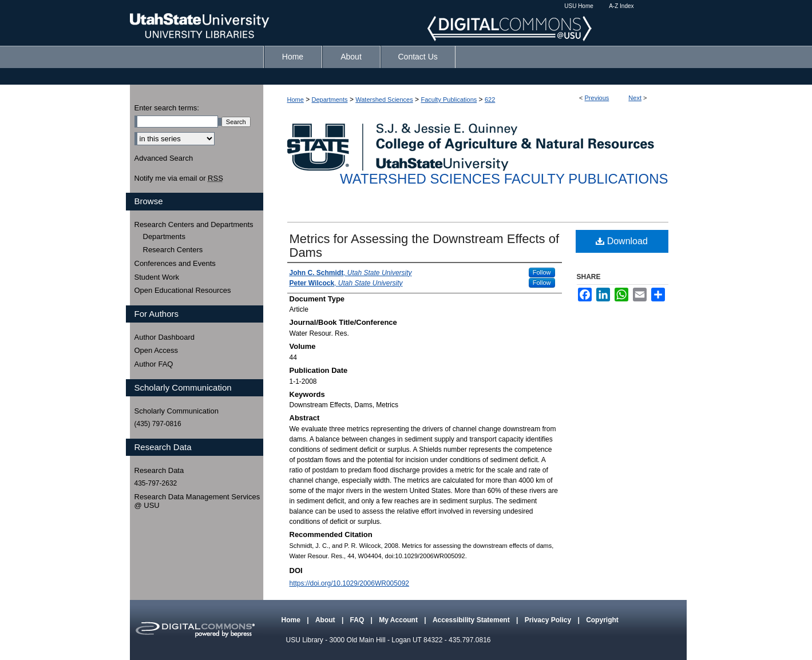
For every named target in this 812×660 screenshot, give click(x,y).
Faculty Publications (449, 100)
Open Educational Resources (183, 290)
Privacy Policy (549, 620)
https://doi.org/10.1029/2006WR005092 (349, 583)
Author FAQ (154, 364)
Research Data (159, 470)
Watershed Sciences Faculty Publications (504, 179)
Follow (542, 272)
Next (635, 98)
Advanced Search (164, 158)
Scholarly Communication (177, 411)
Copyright (602, 620)
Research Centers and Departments (194, 224)
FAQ (358, 620)
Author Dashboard (165, 337)
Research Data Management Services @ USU (197, 501)
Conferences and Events (175, 263)
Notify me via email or (179, 178)
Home (296, 100)
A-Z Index (621, 6)
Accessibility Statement (472, 620)
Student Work (157, 277)
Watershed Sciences (384, 100)
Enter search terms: (167, 108)
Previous (597, 98)
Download (622, 241)
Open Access (157, 350)
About (326, 620)
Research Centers (173, 250)
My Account (399, 620)
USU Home (579, 6)
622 (490, 100)
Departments (330, 100)
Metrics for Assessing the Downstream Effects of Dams (425, 246)
